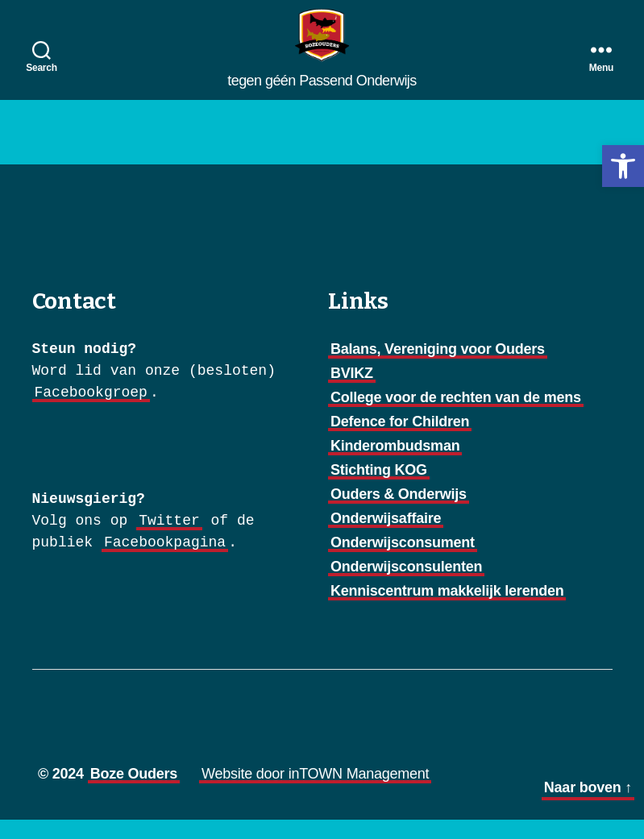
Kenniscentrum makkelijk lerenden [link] (447, 610)
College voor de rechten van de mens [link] (456, 417)
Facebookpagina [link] (165, 562)
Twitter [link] (169, 540)
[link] (623, 166)
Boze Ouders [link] (134, 793)
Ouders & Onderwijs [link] (399, 513)
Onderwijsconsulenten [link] (406, 586)
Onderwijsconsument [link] (403, 562)
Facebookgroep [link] (91, 412)
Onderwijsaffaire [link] (386, 538)
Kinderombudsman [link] (395, 465)
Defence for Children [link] (400, 441)
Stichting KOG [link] (379, 489)
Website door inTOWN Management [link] (315, 793)
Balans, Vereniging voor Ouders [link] (438, 368)
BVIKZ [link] (352, 393)
